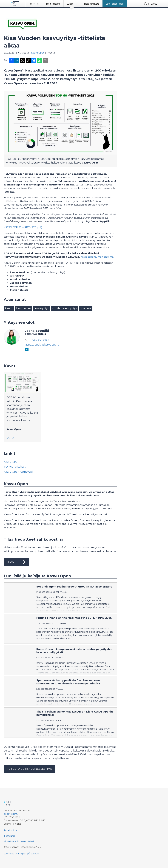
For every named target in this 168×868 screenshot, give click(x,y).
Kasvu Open (38, 53)
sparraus (86, 308)
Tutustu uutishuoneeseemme (29, 769)
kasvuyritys (42, 308)
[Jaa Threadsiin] (28, 61)
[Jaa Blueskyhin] (34, 61)
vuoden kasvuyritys (64, 308)
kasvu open (24, 308)
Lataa (10, 438)
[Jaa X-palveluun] (23, 61)
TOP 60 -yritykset (15, 467)
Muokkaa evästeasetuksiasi (19, 841)
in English (21, 854)
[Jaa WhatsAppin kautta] (40, 61)
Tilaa (16, 562)
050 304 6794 (41, 341)
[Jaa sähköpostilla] (45, 61)
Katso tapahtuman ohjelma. (97, 257)
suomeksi (9, 854)
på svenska (33, 854)
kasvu (9, 308)
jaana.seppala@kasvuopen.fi (43, 345)
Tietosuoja (9, 836)
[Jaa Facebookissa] (11, 61)
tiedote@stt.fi (11, 814)
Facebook (9, 830)
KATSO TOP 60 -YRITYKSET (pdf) (23, 227)
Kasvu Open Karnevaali (18, 472)
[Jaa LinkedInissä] (17, 61)
